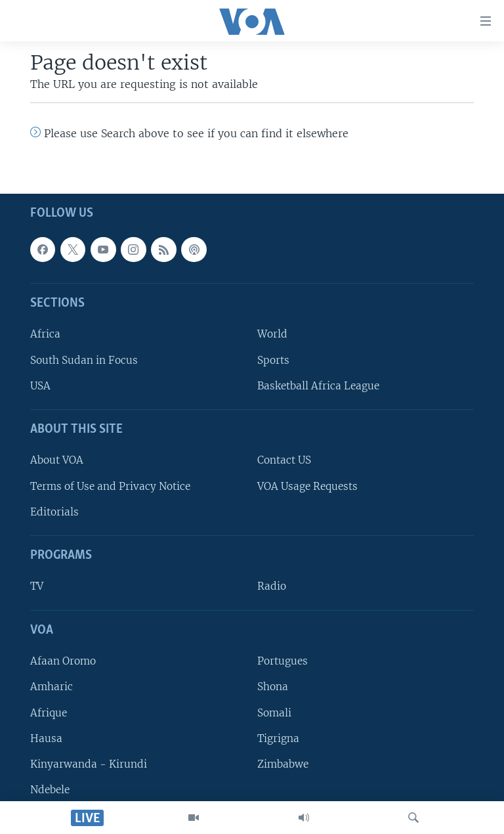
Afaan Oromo (63, 661)
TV (37, 587)
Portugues (283, 661)
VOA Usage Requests (307, 486)
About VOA (57, 461)
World (272, 335)
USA (40, 386)
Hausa (46, 738)
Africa (45, 335)
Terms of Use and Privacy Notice (110, 486)
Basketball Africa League (318, 386)
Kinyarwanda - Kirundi (89, 764)
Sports (273, 360)
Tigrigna (278, 738)
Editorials (54, 512)
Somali (274, 713)
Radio (272, 587)
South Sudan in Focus (84, 360)
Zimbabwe (283, 764)
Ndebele (50, 790)
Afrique (49, 713)
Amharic (52, 687)
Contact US (284, 461)
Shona (273, 687)
